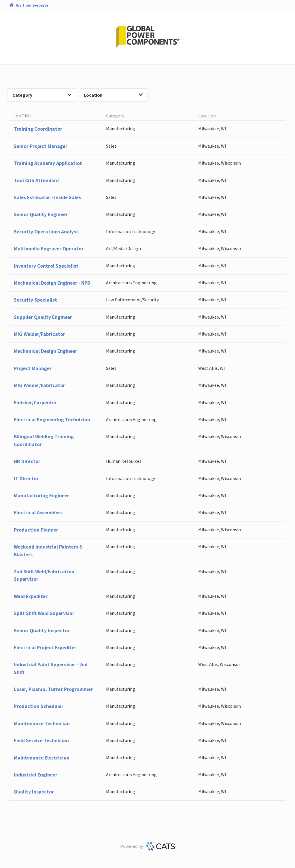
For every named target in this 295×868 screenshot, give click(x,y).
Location (113, 95)
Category (42, 95)
